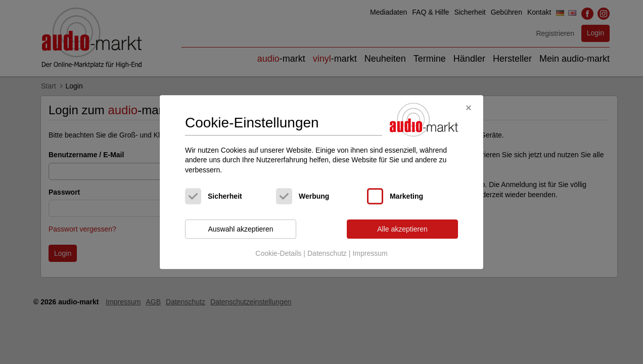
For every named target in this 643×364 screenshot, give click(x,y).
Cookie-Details (278, 253)
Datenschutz (327, 253)
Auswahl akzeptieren (240, 229)
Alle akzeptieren (402, 229)
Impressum (370, 253)
